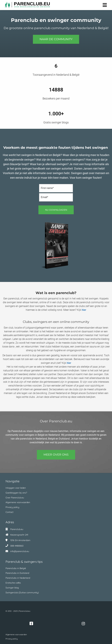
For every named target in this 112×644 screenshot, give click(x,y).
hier (84, 310)
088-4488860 (17, 546)
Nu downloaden (56, 210)
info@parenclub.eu (20, 551)
